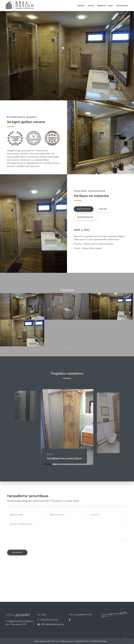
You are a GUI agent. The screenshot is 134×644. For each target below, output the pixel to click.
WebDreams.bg (100, 641)
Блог (111, 6)
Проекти (101, 6)
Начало (81, 6)
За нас (91, 6)
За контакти (122, 6)
